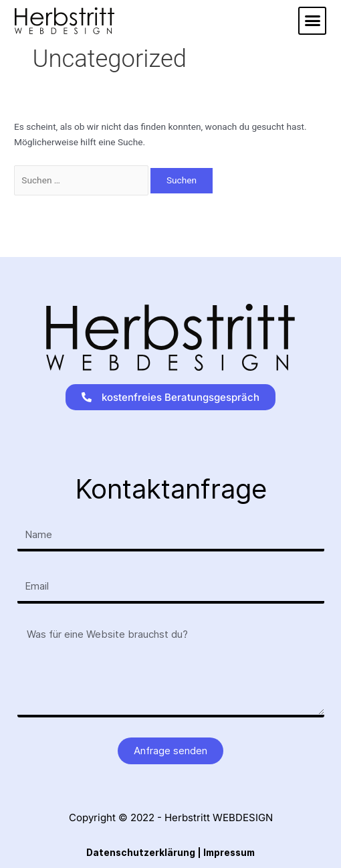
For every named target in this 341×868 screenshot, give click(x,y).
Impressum (229, 853)
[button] (312, 21)
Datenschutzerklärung (141, 853)
